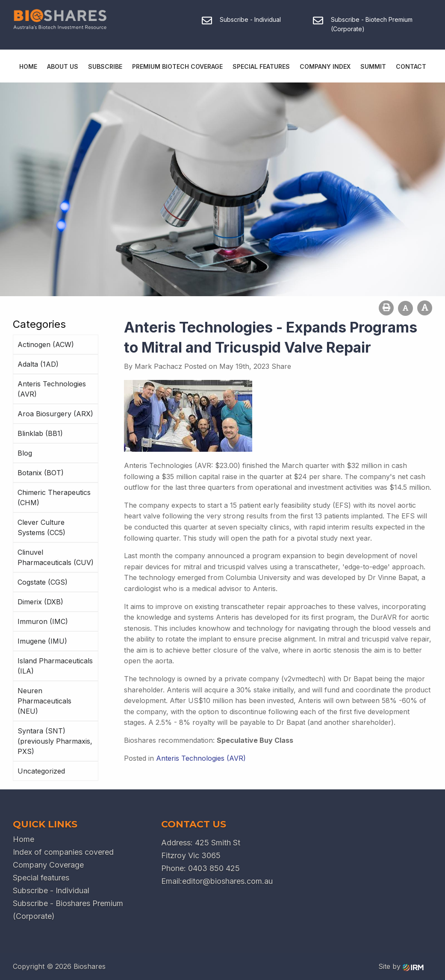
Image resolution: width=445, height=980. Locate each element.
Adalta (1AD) (38, 364)
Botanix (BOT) (41, 473)
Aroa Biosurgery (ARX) (55, 414)
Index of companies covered (63, 852)
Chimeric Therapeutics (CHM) (54, 497)
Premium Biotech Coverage (177, 66)
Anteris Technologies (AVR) (52, 389)
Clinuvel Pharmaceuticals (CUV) (56, 557)
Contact (411, 66)
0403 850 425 (214, 868)
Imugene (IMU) (42, 641)
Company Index (325, 66)
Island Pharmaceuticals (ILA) (55, 666)
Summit (373, 66)
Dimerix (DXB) (40, 602)
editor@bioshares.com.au (227, 881)
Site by (401, 966)
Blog (25, 453)
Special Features (261, 66)
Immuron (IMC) (43, 621)
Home (28, 66)
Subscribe (105, 66)
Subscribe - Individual (51, 890)
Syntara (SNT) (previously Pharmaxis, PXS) (55, 741)
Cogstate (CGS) (43, 582)
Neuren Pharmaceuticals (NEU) (44, 701)
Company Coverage (48, 865)
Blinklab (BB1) (40, 433)
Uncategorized (41, 771)
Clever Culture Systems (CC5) (41, 527)
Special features (41, 878)
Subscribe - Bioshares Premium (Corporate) (68, 910)
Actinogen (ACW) (46, 344)
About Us (63, 66)
